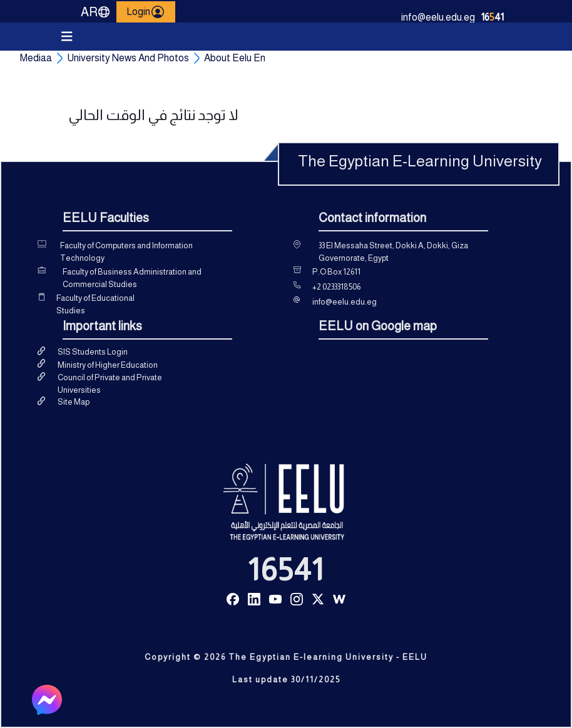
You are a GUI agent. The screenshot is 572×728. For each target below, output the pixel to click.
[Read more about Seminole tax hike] (233, 598)
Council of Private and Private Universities (110, 384)
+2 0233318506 (336, 287)
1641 (493, 17)
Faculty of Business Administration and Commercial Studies (132, 278)
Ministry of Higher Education (108, 365)
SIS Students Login (93, 352)
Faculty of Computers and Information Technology (126, 252)
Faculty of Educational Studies (95, 304)
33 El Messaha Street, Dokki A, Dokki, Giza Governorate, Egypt (393, 252)
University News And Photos (128, 58)
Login (146, 12)
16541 (286, 570)
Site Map (74, 402)
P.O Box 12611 (336, 272)
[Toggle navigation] (67, 37)
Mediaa (36, 58)
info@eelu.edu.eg (438, 17)
